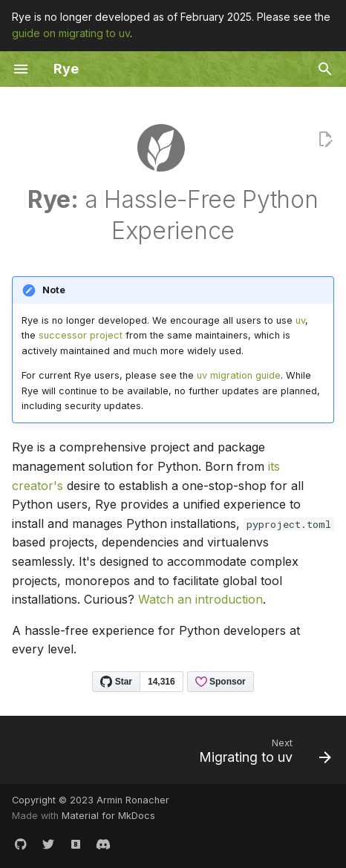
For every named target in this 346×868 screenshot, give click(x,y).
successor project (81, 335)
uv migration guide (239, 375)
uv (300, 320)
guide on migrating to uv (71, 33)
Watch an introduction (200, 599)
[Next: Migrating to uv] (263, 754)
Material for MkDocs (108, 816)
